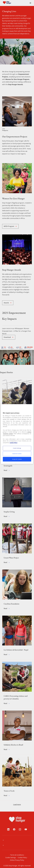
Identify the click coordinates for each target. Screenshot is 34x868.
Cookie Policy (9, 858)
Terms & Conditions (11, 855)
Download (9, 337)
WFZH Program (10, 226)
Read (7, 422)
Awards (8, 303)
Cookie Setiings (25, 855)
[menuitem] (11, 3)
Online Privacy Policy (22, 858)
